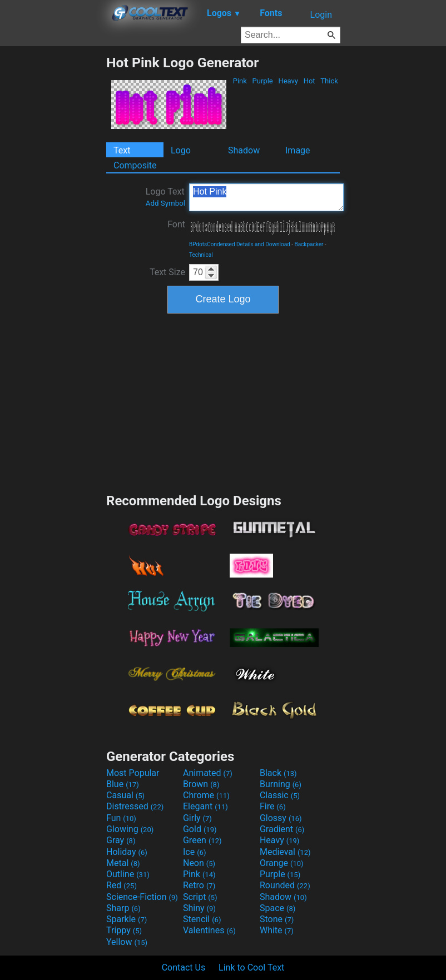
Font (176, 224)
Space (277, 908)
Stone (277, 919)
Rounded (285, 885)
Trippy (124, 930)
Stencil (202, 919)
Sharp (123, 908)
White (277, 930)
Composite (135, 165)
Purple (262, 81)
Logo (181, 150)
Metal (123, 863)
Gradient (282, 829)
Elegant (205, 806)
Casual (125, 795)
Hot (309, 81)
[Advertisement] (53, 221)
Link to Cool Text (251, 967)
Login (321, 15)
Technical (201, 255)
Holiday (127, 852)
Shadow (244, 150)
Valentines (209, 930)
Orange (282, 863)
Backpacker (309, 244)
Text (122, 150)
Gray (121, 840)
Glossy (281, 818)
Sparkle (127, 919)
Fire (273, 806)
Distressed (135, 806)
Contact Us (184, 967)
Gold (200, 829)
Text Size (167, 272)
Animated (208, 773)
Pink (240, 81)
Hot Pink (266, 197)
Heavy (288, 81)
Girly (197, 818)
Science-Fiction (142, 897)
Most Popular (133, 773)
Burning (281, 784)
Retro (199, 885)
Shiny (199, 908)
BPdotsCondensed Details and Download (240, 244)
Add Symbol (165, 203)
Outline (128, 874)
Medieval (285, 852)
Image (298, 150)
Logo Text (165, 197)
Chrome (206, 795)
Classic (280, 795)
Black (278, 773)
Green (202, 840)
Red (122, 885)
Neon (199, 863)
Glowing (130, 829)
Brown (201, 784)
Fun (121, 818)
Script (200, 897)
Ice (194, 852)
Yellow (127, 942)
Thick (329, 81)
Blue (123, 784)
